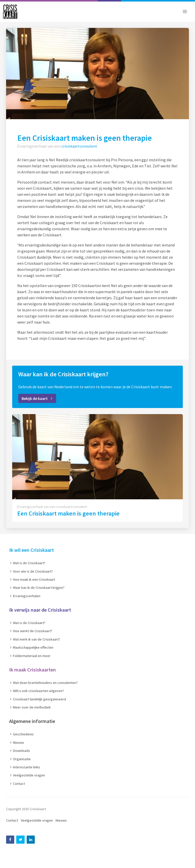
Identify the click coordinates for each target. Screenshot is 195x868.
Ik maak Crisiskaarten (32, 670)
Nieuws (61, 820)
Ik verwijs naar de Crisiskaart (40, 610)
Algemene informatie (32, 721)
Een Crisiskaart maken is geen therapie (68, 513)
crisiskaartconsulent (79, 146)
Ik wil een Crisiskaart (31, 550)
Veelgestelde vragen (37, 820)
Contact (12, 820)
